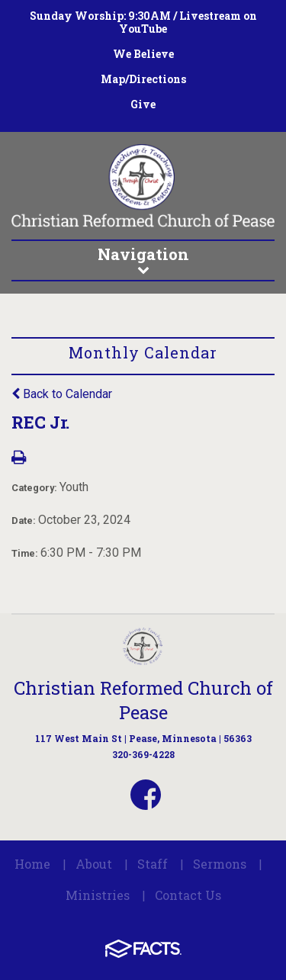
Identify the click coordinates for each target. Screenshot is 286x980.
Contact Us (188, 895)
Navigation (143, 259)
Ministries (98, 895)
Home (32, 864)
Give (143, 104)
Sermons (220, 864)
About (94, 864)
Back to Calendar (62, 394)
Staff (153, 864)
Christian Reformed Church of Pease (143, 700)
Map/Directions (143, 79)
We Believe (143, 54)
